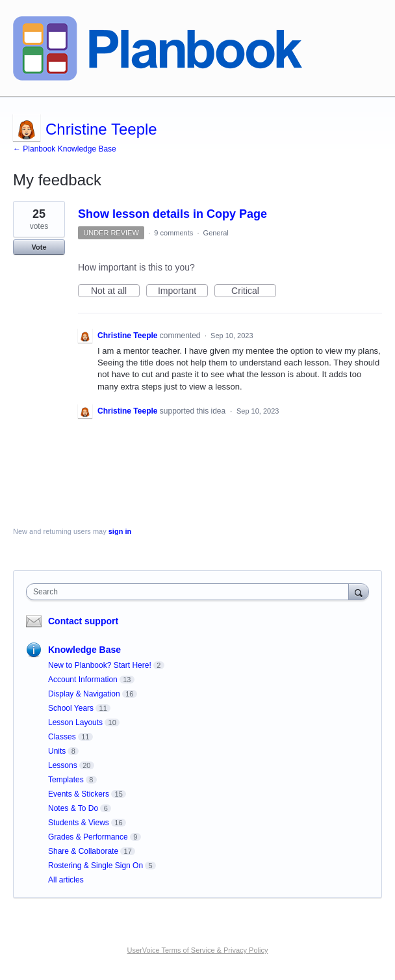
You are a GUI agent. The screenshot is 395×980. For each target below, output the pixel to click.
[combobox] (190, 592)
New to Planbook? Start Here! (100, 665)
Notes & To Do (73, 808)
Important (183, 291)
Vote (39, 247)
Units (57, 751)
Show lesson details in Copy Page (172, 214)
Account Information (83, 680)
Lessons (63, 765)
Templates (66, 780)
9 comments (173, 233)
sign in (120, 531)
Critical (254, 291)
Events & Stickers (79, 794)
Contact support (83, 621)
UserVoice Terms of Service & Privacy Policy (198, 950)
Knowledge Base (84, 650)
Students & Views (79, 823)
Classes (62, 737)
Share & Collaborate (83, 851)
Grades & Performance (88, 837)
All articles (66, 880)
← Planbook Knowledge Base (65, 149)
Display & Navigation (84, 694)
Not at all (115, 291)
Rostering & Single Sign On (96, 866)
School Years (71, 708)
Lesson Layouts (75, 722)
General (216, 233)
